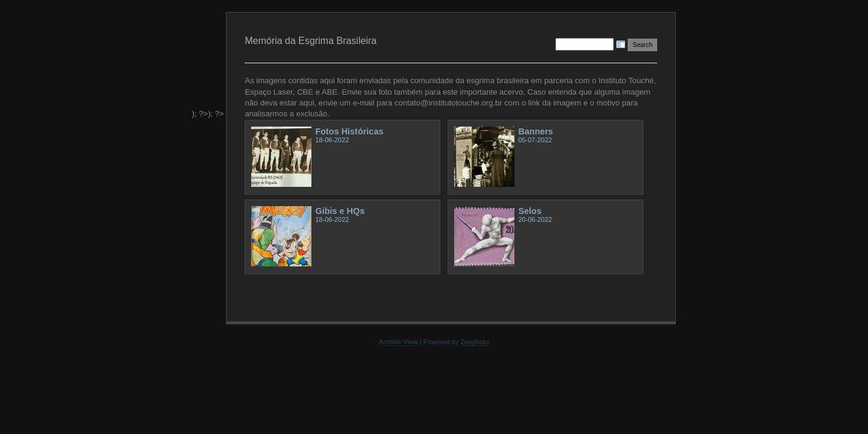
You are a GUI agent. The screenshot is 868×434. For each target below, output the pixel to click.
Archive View (398, 342)
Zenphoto (475, 342)
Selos (529, 211)
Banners (535, 131)
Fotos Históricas (349, 131)
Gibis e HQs (340, 211)
